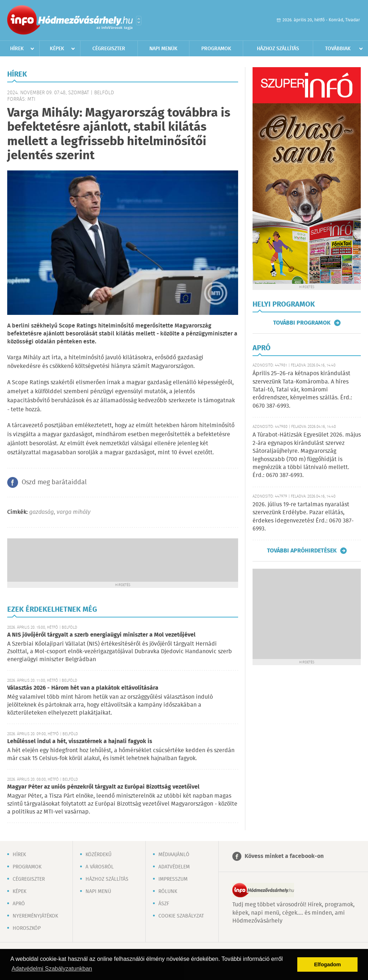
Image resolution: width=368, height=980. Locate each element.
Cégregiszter (109, 49)
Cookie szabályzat (181, 916)
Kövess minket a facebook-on (284, 856)
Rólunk (168, 892)
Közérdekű (98, 855)
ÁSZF (164, 904)
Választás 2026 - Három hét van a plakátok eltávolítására (83, 688)
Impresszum (173, 879)
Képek (57, 49)
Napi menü (98, 892)
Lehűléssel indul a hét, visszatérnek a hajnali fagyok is (80, 741)
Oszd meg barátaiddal (54, 482)
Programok (216, 49)
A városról (100, 867)
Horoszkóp (27, 928)
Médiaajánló (174, 855)
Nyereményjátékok (35, 916)
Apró (19, 904)
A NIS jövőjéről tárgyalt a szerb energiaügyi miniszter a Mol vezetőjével (101, 635)
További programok (302, 323)
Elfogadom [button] (328, 964)
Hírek (17, 49)
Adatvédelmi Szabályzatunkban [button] (52, 969)
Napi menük (163, 49)
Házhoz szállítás (278, 49)
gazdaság (41, 512)
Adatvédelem (174, 867)
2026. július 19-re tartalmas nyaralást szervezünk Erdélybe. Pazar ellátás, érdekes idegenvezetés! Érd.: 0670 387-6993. (303, 517)
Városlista (139, 21)
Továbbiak (338, 49)
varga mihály (74, 512)
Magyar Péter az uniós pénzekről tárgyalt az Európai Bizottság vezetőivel (103, 787)
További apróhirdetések (302, 551)
